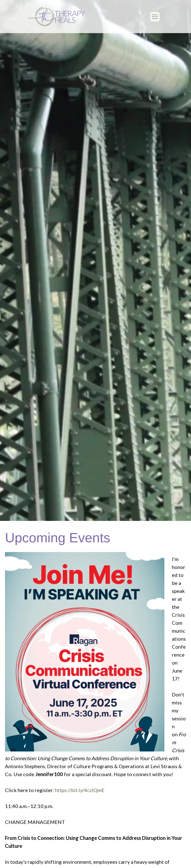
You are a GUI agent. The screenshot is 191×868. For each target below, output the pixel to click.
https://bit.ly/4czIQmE (80, 790)
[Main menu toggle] (155, 17)
